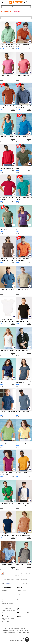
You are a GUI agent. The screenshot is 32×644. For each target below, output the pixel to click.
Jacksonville (26, 632)
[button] (24, 2)
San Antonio (18, 630)
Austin (14, 632)
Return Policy (20, 596)
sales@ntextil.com (6, 621)
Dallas (3, 632)
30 (11, 576)
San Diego (25, 630)
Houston (11, 630)
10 (27, 573)
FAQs (20, 617)
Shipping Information (22, 594)
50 (16, 576)
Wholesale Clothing (6, 596)
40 (13, 576)
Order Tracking (26, 612)
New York (4, 629)
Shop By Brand (5, 592)
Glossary (19, 600)
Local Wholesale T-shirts (7, 594)
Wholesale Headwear (7, 600)
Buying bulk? (5, 590)
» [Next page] (21, 576)
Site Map (21, 639)
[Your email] (11, 584)
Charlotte (10, 634)
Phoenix (10, 629)
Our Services (20, 592)
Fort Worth (19, 632)
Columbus (4, 634)
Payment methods (21, 590)
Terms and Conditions (14, 639)
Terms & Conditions (22, 598)
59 (19, 576)
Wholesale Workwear (7, 602)
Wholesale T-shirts (6, 598)
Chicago (23, 629)
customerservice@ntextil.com (8, 618)
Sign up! (25, 584)
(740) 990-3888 (7, 608)
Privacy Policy (5, 639)
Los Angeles (16, 629)
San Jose (8, 632)
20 (30, 573)
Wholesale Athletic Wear (7, 604)
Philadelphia (5, 630)
